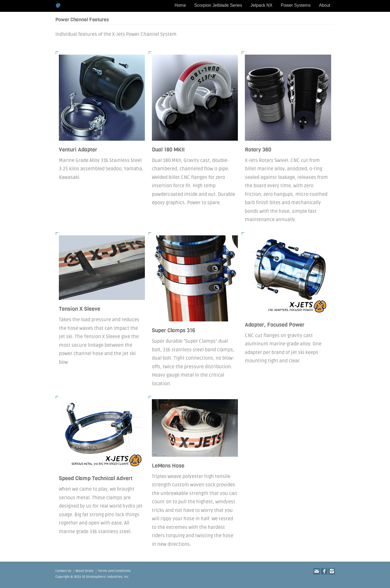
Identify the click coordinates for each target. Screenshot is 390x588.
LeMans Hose (168, 466)
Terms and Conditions (114, 571)
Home (180, 5)
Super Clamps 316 (173, 330)
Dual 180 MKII (168, 150)
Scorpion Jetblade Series (218, 5)
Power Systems (296, 5)
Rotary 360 (258, 150)
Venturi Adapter (78, 150)
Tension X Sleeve (80, 309)
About (325, 5)
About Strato (85, 571)
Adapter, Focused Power (275, 325)
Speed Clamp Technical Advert (96, 478)
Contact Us (63, 571)
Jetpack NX (262, 5)
